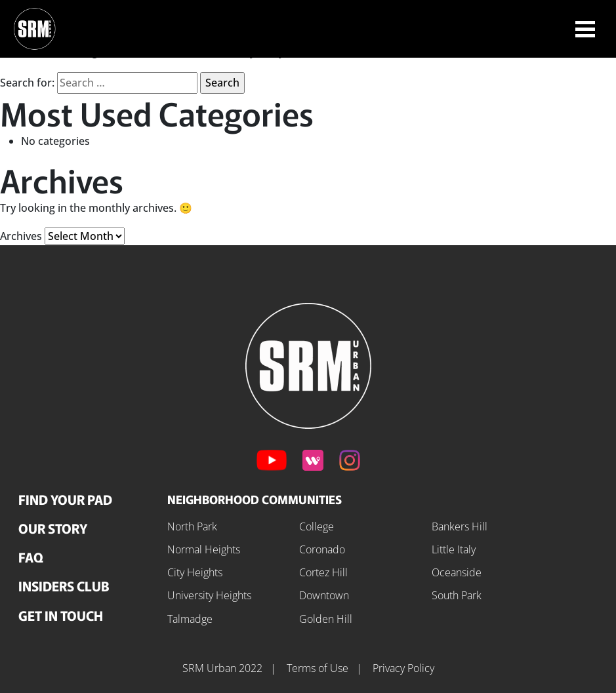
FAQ (31, 557)
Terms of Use (319, 668)
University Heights (209, 595)
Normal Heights (204, 549)
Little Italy (454, 549)
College (317, 526)
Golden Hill (326, 619)
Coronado (322, 549)
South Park (457, 595)
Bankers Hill (460, 526)
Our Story (53, 528)
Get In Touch (61, 615)
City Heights (195, 572)
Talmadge (190, 619)
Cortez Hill (323, 572)
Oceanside (457, 572)
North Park (192, 526)
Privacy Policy (403, 668)
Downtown (324, 595)
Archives (21, 236)
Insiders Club (64, 586)
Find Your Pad (65, 499)
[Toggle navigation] (585, 29)
